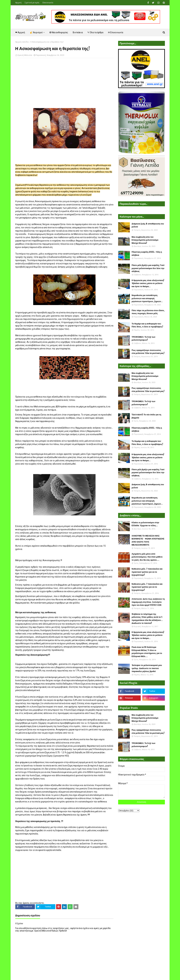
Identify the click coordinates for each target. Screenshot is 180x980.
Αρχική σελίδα (22, 42)
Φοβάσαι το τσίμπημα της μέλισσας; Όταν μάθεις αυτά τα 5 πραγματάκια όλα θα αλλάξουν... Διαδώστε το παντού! (147, 619)
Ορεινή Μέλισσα (25, 55)
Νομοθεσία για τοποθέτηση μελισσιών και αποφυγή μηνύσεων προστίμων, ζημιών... (147, 298)
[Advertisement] (64, 83)
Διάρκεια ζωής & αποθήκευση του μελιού (148, 225)
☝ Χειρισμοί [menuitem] (36, 32)
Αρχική (18, 3)
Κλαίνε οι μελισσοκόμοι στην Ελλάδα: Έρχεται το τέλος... (145, 524)
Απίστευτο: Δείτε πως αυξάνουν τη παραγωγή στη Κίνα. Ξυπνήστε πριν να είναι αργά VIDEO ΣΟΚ (148, 602)
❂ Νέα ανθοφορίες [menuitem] (59, 32)
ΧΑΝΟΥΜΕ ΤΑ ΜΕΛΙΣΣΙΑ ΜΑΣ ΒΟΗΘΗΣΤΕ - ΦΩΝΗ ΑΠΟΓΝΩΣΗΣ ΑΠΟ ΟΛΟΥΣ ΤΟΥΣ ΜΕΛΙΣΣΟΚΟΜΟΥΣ (148, 540)
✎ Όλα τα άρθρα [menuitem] (95, 32)
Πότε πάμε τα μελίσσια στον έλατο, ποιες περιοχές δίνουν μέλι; (148, 312)
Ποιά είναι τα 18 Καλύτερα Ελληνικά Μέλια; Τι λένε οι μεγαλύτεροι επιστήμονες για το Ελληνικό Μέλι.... (147, 652)
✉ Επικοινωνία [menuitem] (116, 32)
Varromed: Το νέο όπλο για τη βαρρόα (146, 416)
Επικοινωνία (48, 3)
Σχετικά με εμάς (32, 3)
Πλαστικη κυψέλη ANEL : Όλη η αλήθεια (147, 253)
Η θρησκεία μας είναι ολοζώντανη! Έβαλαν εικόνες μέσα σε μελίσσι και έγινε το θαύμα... (148, 283)
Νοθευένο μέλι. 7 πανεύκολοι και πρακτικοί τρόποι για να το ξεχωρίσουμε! (147, 572)
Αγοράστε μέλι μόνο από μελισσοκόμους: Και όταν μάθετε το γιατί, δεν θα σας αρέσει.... (147, 557)
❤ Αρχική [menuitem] (20, 32)
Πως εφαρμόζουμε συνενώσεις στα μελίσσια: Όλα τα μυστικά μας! (148, 352)
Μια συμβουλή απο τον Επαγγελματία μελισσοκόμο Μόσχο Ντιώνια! (145, 240)
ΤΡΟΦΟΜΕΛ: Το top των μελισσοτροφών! (144, 338)
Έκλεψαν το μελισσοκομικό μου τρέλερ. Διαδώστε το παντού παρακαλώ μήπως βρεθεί (147, 668)
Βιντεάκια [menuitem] (78, 32)
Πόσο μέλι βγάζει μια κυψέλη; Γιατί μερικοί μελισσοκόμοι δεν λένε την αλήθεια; (148, 268)
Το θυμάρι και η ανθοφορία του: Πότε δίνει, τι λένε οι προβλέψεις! (147, 325)
